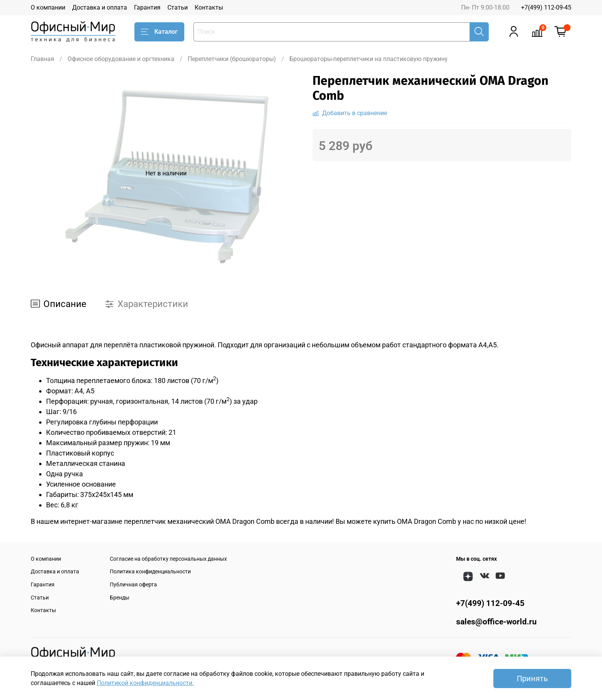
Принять (532, 679)
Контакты (209, 7)
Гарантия (147, 7)
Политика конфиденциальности (150, 572)
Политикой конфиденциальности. (145, 683)
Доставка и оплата (100, 7)
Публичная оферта (133, 585)
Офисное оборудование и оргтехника (121, 59)
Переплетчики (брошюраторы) (232, 59)
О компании (48, 7)
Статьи (178, 7)
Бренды (120, 598)
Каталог (159, 32)
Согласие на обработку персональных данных (168, 559)
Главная (42, 59)
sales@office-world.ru (496, 622)
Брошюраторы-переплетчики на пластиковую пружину (369, 59)
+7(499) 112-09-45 (546, 7)
